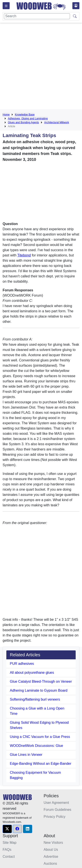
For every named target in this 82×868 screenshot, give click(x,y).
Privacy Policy (55, 817)
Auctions (50, 864)
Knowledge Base (25, 115)
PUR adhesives (22, 664)
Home (6, 115)
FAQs (7, 850)
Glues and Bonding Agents (23, 122)
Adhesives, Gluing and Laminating (28, 119)
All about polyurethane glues (32, 673)
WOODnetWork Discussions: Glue (36, 746)
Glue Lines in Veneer (26, 755)
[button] (7, 829)
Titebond (24, 255)
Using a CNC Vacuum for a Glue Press (40, 737)
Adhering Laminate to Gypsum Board (39, 690)
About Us (51, 850)
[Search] (37, 16)
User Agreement (56, 803)
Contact (9, 857)
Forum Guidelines (58, 810)
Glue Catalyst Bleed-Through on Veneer (41, 682)
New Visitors (53, 843)
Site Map (10, 843)
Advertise (51, 857)
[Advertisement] (41, 67)
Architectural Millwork (57, 122)
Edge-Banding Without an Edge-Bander (41, 764)
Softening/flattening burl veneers (35, 699)
